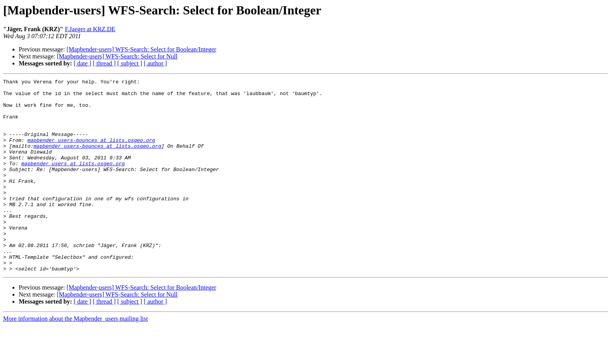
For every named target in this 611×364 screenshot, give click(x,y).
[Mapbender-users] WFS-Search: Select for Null (117, 56)
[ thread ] (104, 63)
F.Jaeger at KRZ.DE (90, 29)
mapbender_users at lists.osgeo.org (73, 181)
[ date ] (82, 63)
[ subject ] (130, 63)
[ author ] (155, 63)
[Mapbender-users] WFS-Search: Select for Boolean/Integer (141, 49)
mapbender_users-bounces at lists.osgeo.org (91, 153)
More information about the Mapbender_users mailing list (75, 357)
